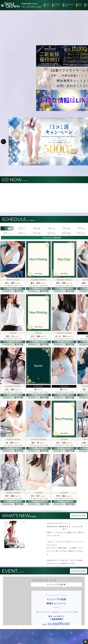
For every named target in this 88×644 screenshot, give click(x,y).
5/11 (37, 233)
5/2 (7, 228)
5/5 (52, 228)
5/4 (37, 228)
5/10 (22, 233)
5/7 (81, 228)
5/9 (7, 233)
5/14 (81, 233)
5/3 (22, 228)
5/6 (66, 228)
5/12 (52, 233)
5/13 (66, 233)
